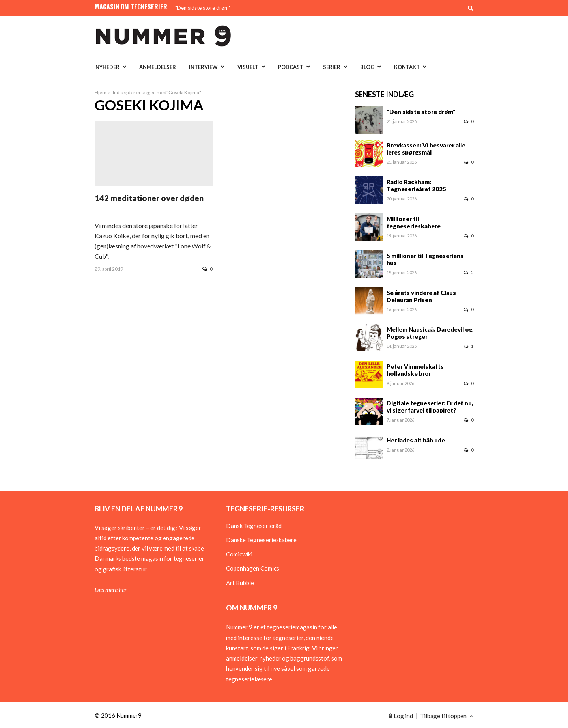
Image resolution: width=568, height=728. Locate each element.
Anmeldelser (158, 67)
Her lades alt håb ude (416, 440)
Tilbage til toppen (447, 716)
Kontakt (407, 67)
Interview (203, 67)
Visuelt (248, 67)
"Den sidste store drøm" (203, 8)
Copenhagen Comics (253, 568)
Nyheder (107, 67)
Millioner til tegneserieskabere (414, 222)
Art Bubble (240, 583)
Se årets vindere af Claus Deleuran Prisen (421, 296)
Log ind (401, 716)
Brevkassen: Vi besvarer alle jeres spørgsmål (426, 149)
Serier (332, 67)
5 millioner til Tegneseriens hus (425, 259)
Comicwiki (239, 554)
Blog (367, 67)
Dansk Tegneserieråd (254, 526)
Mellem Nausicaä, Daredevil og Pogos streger (430, 333)
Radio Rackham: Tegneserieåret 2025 (416, 185)
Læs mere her (111, 590)
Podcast (291, 67)
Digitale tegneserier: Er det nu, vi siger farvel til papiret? (430, 407)
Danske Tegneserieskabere (261, 540)
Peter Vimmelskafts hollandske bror (415, 370)
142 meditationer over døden (149, 198)
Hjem (101, 92)
